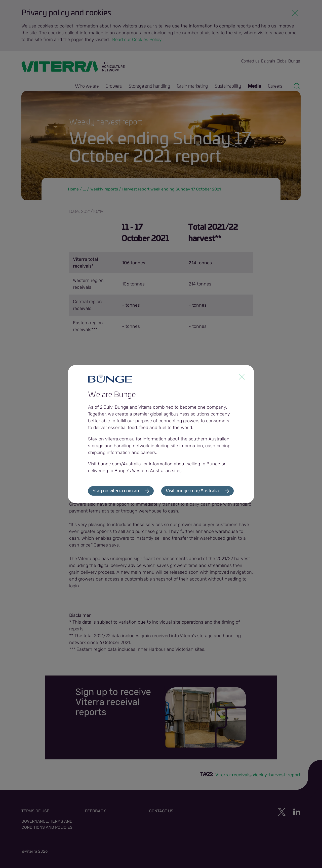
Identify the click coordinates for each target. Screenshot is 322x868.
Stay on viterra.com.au (116, 491)
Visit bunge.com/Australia (193, 491)
